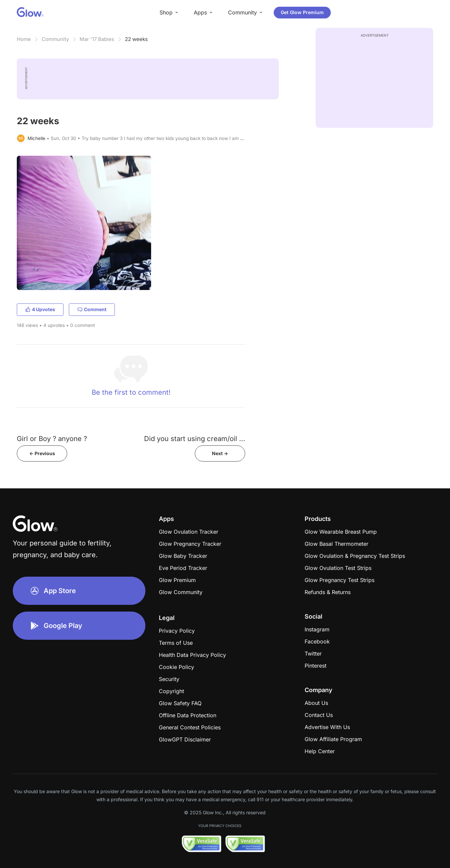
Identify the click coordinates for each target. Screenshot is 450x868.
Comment (92, 309)
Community (55, 39)
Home (24, 39)
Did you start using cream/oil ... (195, 439)
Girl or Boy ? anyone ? (52, 439)
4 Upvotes (40, 309)
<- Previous (42, 453)
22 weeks (136, 39)
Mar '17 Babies (97, 39)
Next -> (220, 453)
